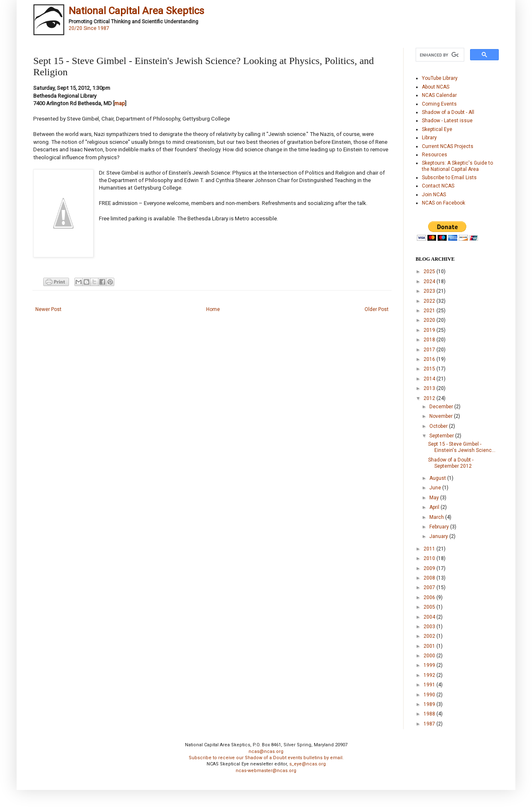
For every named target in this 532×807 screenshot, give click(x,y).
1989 (430, 704)
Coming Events (439, 104)
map (120, 103)
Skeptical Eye (437, 129)
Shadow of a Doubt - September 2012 (451, 463)
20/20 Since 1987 (89, 28)
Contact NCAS (438, 186)
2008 (430, 578)
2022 (430, 301)
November (442, 416)
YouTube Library (440, 78)
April (435, 507)
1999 (430, 665)
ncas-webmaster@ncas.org (266, 771)
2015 (430, 369)
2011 (430, 549)
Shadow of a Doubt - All (448, 112)
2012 (430, 398)
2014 (430, 379)
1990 (430, 695)
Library (429, 138)
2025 (430, 271)
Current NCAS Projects (448, 146)
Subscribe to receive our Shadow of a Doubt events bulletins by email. (266, 758)
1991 (430, 685)
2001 (430, 646)
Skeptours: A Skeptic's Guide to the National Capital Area (457, 166)
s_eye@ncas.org (308, 764)
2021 (430, 311)
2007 (430, 587)
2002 (430, 636)
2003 (430, 627)
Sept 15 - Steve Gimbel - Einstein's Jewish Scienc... (462, 447)
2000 (430, 656)
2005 (430, 607)
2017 (430, 350)
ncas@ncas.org (266, 751)
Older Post (377, 309)
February (440, 527)
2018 (430, 340)
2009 (430, 568)
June (436, 488)
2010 (430, 558)
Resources (435, 155)
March (437, 517)
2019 (430, 330)
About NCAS (436, 87)
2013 (430, 388)
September (442, 436)
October (439, 426)
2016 (430, 359)
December (442, 407)
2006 (430, 597)
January (439, 536)
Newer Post (48, 309)
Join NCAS (434, 195)
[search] (439, 55)
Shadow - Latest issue (447, 121)
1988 (430, 714)
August (438, 478)
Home (213, 309)
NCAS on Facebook (443, 203)
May (435, 498)
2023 (430, 291)
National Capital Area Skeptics (136, 11)
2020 (430, 320)
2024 (430, 281)
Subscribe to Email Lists (449, 178)
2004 (430, 617)
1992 (430, 675)
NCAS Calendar (439, 95)
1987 (430, 724)
